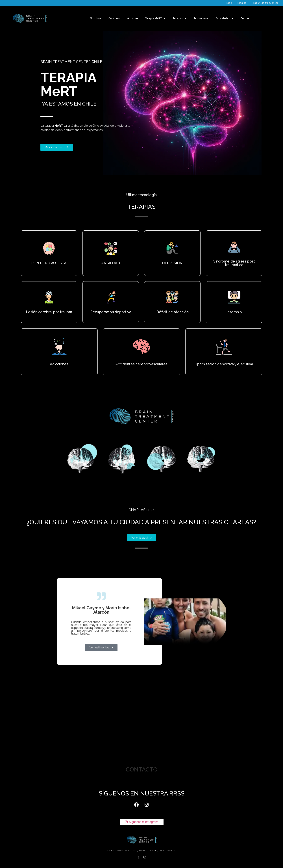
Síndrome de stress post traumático (234, 263)
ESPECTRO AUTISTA (49, 263)
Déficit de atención (172, 312)
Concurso (114, 18)
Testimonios (201, 18)
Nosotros (96, 18)
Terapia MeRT (155, 18)
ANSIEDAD (111, 263)
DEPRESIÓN (172, 263)
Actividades (224, 18)
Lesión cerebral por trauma (49, 312)
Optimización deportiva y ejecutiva (224, 364)
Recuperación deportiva (111, 312)
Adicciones (59, 364)
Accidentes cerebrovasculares (141, 364)
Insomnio (234, 312)
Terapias (179, 18)
